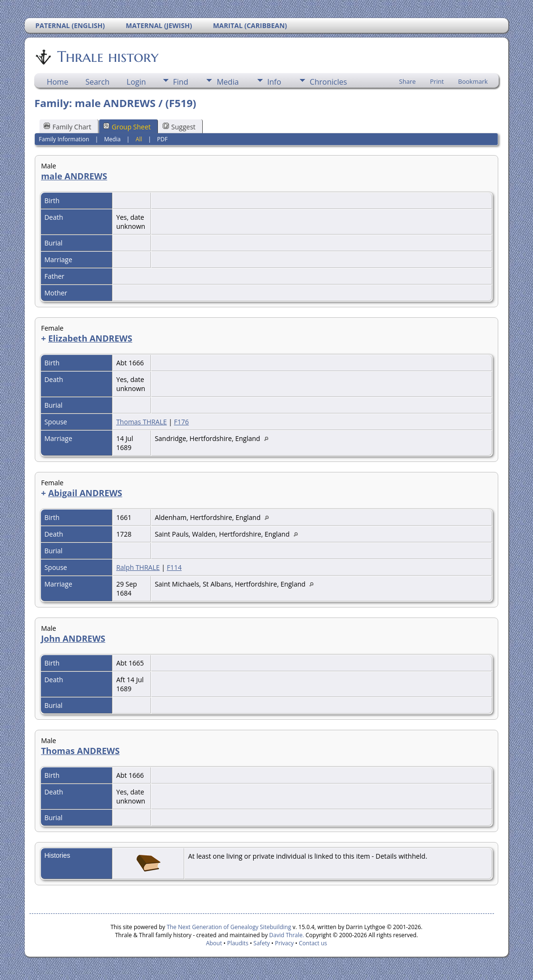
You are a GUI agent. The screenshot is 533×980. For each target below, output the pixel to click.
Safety (262, 943)
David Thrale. (286, 935)
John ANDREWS (73, 638)
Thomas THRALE (141, 422)
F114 (174, 567)
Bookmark (473, 81)
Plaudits (238, 943)
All (139, 139)
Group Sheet (127, 127)
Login (136, 82)
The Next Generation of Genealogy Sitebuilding (229, 927)
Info (274, 82)
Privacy (285, 943)
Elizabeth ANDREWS (90, 338)
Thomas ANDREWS (80, 751)
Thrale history (107, 57)
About (214, 943)
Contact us (313, 943)
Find (181, 82)
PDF (162, 139)
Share (408, 81)
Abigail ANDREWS (85, 493)
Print (437, 81)
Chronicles (328, 82)
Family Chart (68, 127)
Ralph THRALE (138, 567)
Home (57, 82)
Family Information (64, 139)
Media (227, 82)
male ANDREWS (74, 176)
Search (97, 82)
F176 (182, 422)
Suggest (179, 127)
